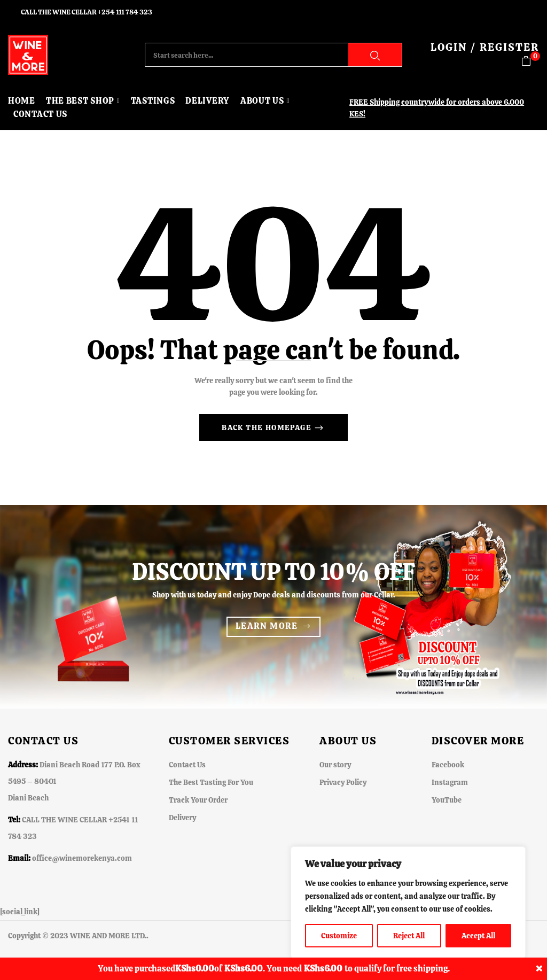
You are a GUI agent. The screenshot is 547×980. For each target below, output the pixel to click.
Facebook (448, 765)
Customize (339, 936)
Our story (335, 765)
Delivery (182, 818)
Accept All (478, 936)
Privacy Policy (343, 782)
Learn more (267, 626)
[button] (530, 61)
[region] (408, 903)
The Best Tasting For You (211, 782)
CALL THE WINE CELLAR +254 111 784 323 (87, 12)
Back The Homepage (268, 427)
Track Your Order (198, 800)
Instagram (450, 782)
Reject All (409, 936)
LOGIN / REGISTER (485, 47)
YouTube (447, 800)
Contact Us (187, 765)
